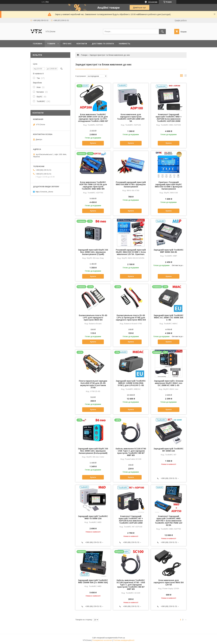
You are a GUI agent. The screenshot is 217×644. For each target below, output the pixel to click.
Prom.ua (122, 638)
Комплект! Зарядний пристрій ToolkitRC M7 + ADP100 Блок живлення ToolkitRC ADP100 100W (131, 520)
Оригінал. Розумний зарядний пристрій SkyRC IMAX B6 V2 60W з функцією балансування (169, 186)
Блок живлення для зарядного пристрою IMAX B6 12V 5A (169, 582)
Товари (51, 44)
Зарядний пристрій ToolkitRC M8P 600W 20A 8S (169, 251)
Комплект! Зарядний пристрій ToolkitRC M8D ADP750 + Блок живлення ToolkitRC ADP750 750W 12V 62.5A (169, 521)
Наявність (125, 44)
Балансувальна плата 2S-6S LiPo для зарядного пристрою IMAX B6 (93, 318)
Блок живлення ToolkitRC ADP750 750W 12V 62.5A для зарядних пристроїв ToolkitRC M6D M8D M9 (93, 186)
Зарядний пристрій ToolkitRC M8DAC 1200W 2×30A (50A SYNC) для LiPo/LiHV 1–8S (131, 383)
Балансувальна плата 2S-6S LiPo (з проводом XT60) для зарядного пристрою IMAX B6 (131, 318)
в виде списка (185, 76)
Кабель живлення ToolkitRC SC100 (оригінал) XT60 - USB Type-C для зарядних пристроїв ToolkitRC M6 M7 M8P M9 (131, 585)
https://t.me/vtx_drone (44, 192)
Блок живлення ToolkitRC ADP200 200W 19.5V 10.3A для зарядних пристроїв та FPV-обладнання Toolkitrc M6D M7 (93, 118)
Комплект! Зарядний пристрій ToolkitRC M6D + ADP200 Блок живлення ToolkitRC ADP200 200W (169, 118)
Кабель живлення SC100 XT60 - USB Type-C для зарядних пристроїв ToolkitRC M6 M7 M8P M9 (131, 452)
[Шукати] (162, 32)
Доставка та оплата (103, 44)
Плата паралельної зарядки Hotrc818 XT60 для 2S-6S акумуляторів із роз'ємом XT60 (93, 384)
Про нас (67, 44)
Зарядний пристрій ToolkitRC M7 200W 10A (169, 450)
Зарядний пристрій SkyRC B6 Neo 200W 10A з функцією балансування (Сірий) (93, 252)
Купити (93, 143)
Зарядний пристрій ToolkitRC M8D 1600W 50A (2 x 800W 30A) (93, 581)
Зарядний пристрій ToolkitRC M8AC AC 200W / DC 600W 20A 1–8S (169, 318)
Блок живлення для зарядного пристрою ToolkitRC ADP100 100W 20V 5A (131, 118)
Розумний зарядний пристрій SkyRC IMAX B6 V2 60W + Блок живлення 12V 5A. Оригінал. (131, 252)
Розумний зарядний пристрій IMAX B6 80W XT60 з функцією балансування (131, 184)
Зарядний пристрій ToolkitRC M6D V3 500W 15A (93, 517)
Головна (38, 44)
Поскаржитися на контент (102, 640)
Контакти (82, 44)
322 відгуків (153, 2)
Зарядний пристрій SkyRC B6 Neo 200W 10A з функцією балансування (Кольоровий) (93, 451)
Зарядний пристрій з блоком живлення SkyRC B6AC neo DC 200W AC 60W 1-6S (169, 383)
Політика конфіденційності (124, 640)
